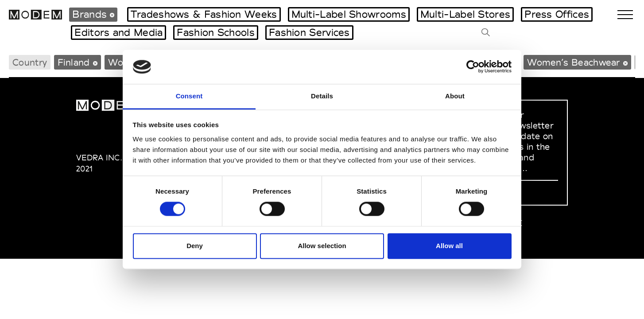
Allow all (449, 246)
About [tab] (455, 96)
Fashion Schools (216, 32)
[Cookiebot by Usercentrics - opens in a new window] (473, 67)
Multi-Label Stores (465, 14)
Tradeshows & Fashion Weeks (204, 14)
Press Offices (557, 14)
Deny (195, 246)
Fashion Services (309, 32)
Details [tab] (322, 96)
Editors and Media (118, 32)
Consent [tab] (189, 96)
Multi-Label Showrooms (349, 14)
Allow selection (322, 246)
